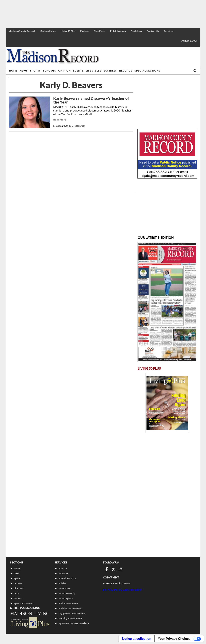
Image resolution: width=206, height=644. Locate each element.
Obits (17, 593)
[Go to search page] (195, 71)
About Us (63, 568)
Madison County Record (22, 31)
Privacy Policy (113, 590)
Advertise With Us (67, 578)
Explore (85, 31)
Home (13, 71)
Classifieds (100, 31)
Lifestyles (94, 71)
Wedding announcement (70, 618)
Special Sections (147, 71)
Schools (50, 71)
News (24, 71)
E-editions (136, 31)
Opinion (64, 71)
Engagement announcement (72, 613)
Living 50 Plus (68, 31)
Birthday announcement (70, 608)
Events (78, 71)
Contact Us (153, 31)
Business (110, 71)
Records (126, 71)
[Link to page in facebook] (107, 569)
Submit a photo (66, 598)
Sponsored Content (23, 603)
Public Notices (118, 31)
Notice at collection (137, 639)
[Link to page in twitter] (114, 569)
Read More (60, 120)
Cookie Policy (132, 590)
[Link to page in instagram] (121, 569)
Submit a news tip (67, 593)
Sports (36, 71)
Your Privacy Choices (174, 639)
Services (168, 31)
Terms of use (64, 588)
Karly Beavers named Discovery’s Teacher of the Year (91, 100)
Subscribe (63, 573)
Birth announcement (68, 603)
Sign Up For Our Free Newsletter (74, 623)
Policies (62, 583)
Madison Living (48, 31)
